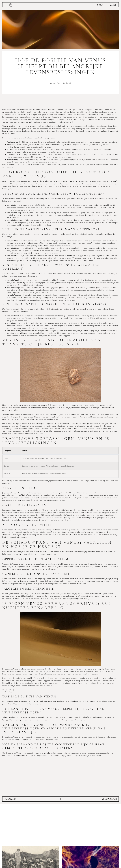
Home (100, 5)
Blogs (113, 5)
